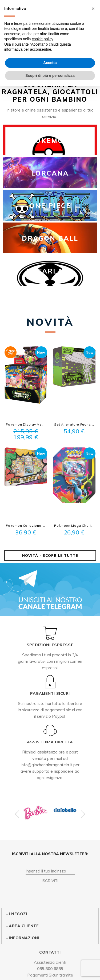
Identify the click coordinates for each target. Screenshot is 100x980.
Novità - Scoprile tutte (50, 556)
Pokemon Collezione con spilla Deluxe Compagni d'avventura (26, 525)
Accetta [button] (50, 63)
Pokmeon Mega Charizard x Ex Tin (74, 525)
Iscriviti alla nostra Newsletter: (50, 854)
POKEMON (50, 141)
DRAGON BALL (50, 238)
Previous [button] (18, 814)
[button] (93, 9)
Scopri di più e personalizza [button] (50, 76)
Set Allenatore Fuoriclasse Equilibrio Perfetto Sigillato (74, 424)
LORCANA (50, 173)
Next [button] (82, 814)
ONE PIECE (50, 206)
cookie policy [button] (43, 39)
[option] (35, 812)
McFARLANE (50, 271)
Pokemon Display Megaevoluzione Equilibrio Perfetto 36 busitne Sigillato (26, 424)
